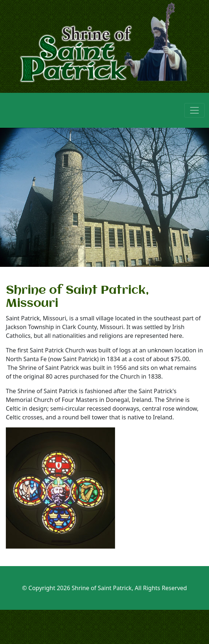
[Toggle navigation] (194, 110)
